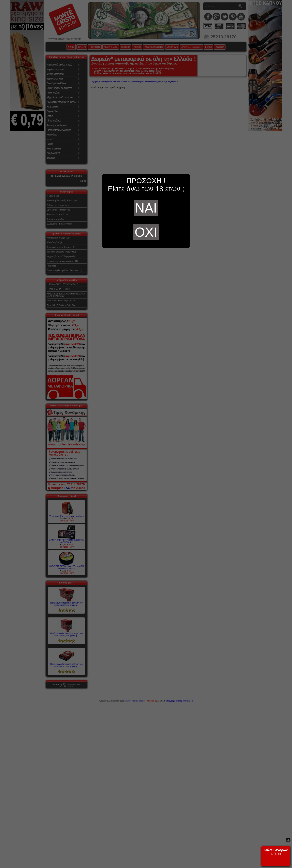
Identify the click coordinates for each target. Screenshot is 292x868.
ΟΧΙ (146, 232)
